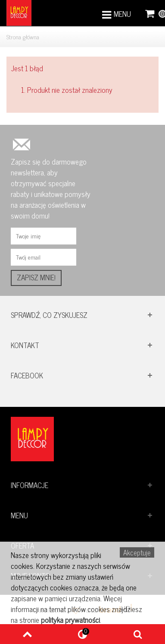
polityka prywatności (70, 620)
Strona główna (23, 36)
